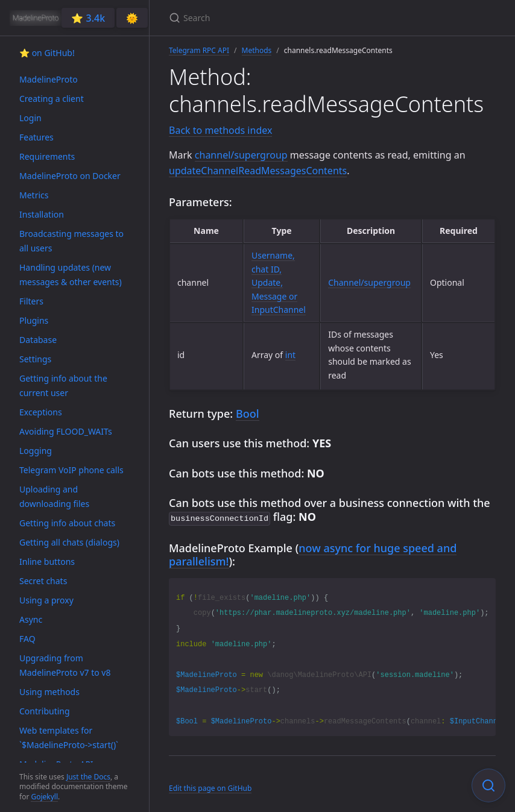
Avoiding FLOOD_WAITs (66, 431)
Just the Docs (88, 777)
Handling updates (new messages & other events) (71, 275)
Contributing (45, 711)
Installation (42, 214)
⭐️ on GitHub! (47, 53)
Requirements (47, 156)
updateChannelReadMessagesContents (258, 171)
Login (30, 118)
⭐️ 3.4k (88, 18)
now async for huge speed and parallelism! (313, 554)
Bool (248, 414)
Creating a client (52, 99)
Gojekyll (44, 797)
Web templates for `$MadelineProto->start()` (69, 738)
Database (38, 340)
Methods (257, 50)
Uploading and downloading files (54, 496)
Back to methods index (220, 130)
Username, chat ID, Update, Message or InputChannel (279, 282)
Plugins (34, 320)
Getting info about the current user (63, 386)
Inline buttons (47, 562)
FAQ (27, 639)
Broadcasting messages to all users (71, 241)
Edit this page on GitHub (210, 787)
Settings (35, 359)
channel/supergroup (241, 155)
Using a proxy (46, 600)
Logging (36, 451)
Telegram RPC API (199, 50)
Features (36, 137)
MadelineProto (49, 79)
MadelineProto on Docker (70, 176)
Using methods (49, 692)
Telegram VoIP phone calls (71, 470)
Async (31, 619)
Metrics (34, 195)
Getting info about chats (67, 523)
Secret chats (43, 581)
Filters (31, 301)
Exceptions (41, 412)
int (290, 355)
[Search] (311, 18)
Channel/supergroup (369, 282)
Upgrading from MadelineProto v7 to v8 (65, 665)
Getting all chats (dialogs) (69, 542)
